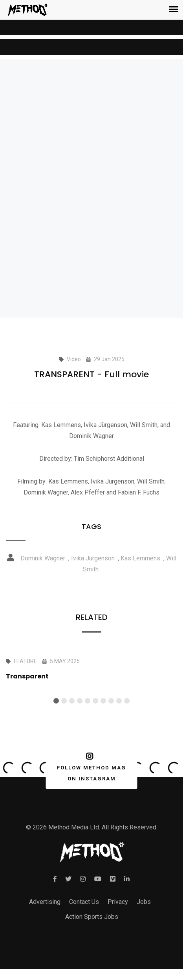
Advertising (45, 902)
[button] (56, 701)
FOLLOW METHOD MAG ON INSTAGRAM (90, 767)
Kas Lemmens (140, 558)
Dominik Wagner (43, 558)
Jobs (144, 902)
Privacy (118, 902)
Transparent (27, 676)
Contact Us (84, 902)
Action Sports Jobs (92, 917)
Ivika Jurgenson (93, 558)
